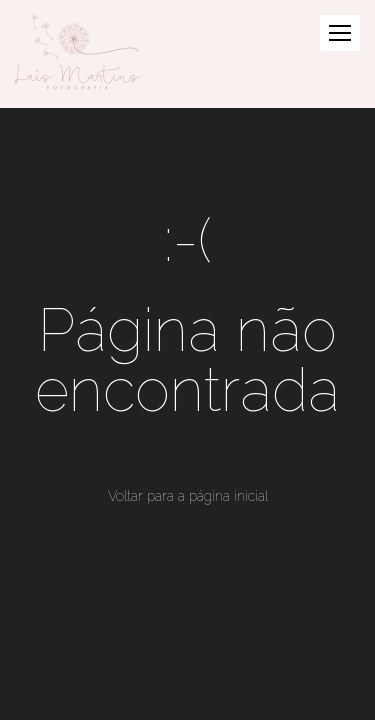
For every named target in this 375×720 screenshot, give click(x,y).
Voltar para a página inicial (188, 496)
